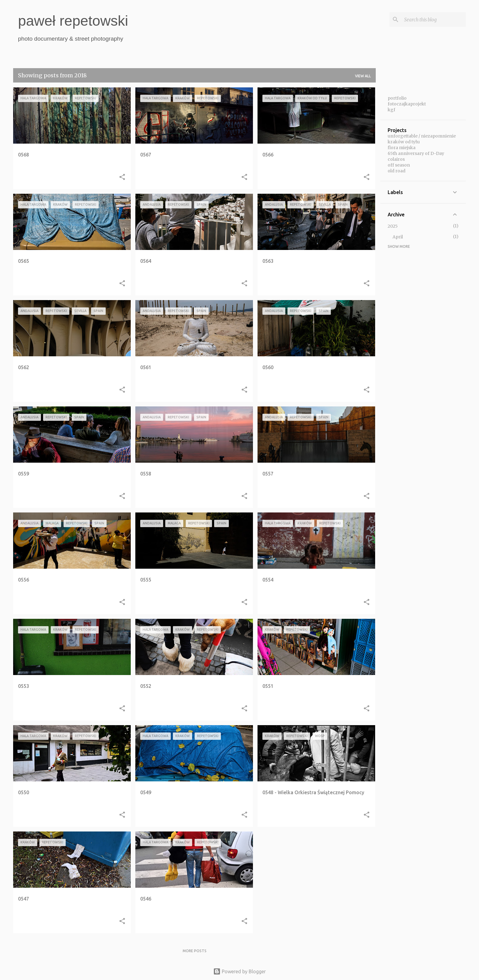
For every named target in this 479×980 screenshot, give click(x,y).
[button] (122, 178)
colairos (396, 159)
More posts (195, 951)
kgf (391, 110)
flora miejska (402, 148)
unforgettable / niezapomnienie (422, 136)
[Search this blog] (434, 20)
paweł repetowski (73, 21)
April (398, 237)
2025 (393, 226)
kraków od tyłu (404, 142)
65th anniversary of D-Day (416, 153)
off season (399, 165)
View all (363, 76)
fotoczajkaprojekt (407, 104)
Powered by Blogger (239, 971)
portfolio (397, 98)
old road (397, 171)
